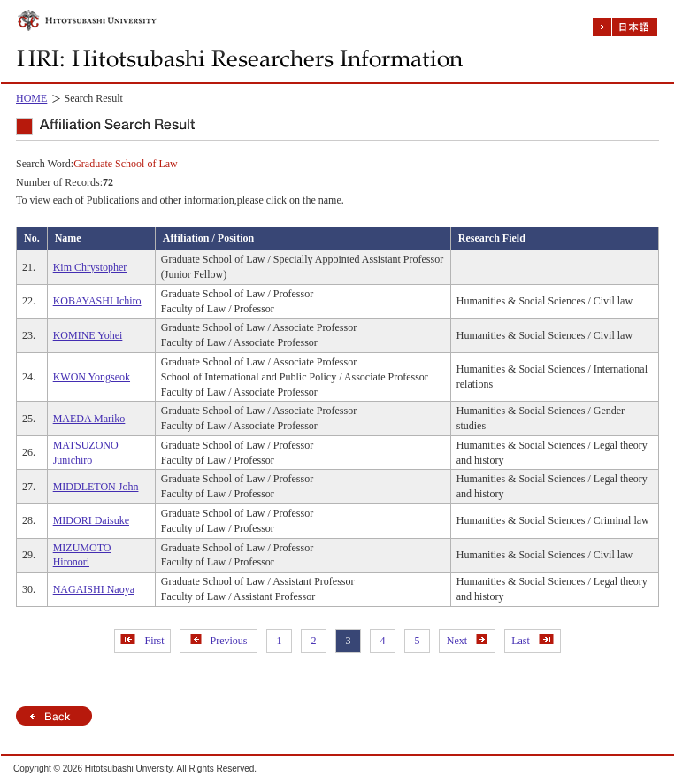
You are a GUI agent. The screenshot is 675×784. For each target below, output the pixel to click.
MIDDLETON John (96, 487)
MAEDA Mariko (89, 419)
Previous (219, 641)
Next (467, 641)
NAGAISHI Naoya (94, 589)
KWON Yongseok (92, 377)
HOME (31, 98)
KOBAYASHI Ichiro (97, 301)
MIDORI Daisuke (91, 520)
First (142, 641)
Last (533, 641)
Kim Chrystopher (90, 267)
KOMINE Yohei (88, 335)
